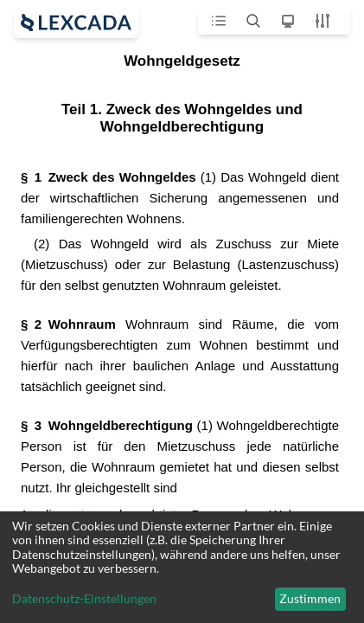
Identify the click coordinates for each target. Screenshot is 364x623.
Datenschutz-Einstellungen (84, 599)
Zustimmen (310, 598)
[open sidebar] (76, 22)
